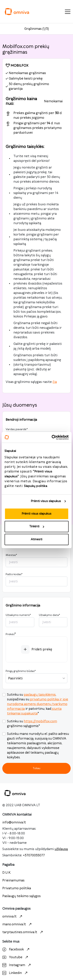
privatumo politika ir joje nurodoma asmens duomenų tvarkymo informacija (38, 704)
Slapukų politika (36, 486)
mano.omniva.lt (17, 924)
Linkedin (15, 973)
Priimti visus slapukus (46, 501)
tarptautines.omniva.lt (23, 932)
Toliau (36, 768)
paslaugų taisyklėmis (40, 695)
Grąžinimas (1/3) (37, 29)
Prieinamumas (13, 880)
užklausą (61, 849)
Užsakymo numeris (18, 615)
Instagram (17, 965)
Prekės (10, 634)
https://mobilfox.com (40, 721)
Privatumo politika (17, 888)
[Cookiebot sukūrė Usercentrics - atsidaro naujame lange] (52, 437)
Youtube (16, 957)
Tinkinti (37, 526)
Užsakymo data (49, 615)
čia (55, 382)
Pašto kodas (14, 574)
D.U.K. (7, 873)
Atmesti (36, 539)
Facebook (16, 949)
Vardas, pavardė (17, 429)
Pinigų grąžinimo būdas (21, 671)
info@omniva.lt (14, 822)
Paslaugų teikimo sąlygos (22, 896)
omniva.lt (13, 917)
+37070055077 (34, 855)
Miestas (11, 555)
